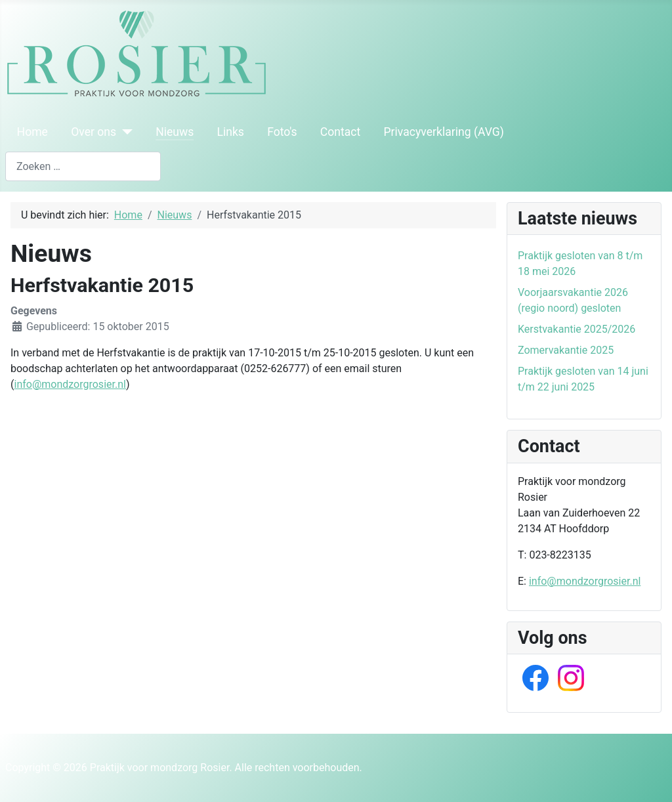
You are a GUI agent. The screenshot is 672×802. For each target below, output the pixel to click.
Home (32, 132)
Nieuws (175, 132)
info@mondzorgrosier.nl (70, 384)
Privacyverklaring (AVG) (444, 132)
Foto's (282, 132)
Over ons (94, 132)
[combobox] (83, 166)
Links (230, 132)
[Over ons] (124, 132)
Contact (341, 132)
